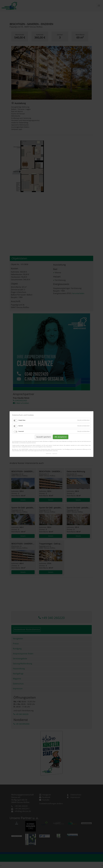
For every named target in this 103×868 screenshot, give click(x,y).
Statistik (21, 426)
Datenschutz (49, 453)
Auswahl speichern (44, 437)
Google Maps (22, 420)
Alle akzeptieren (61, 437)
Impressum (55, 453)
